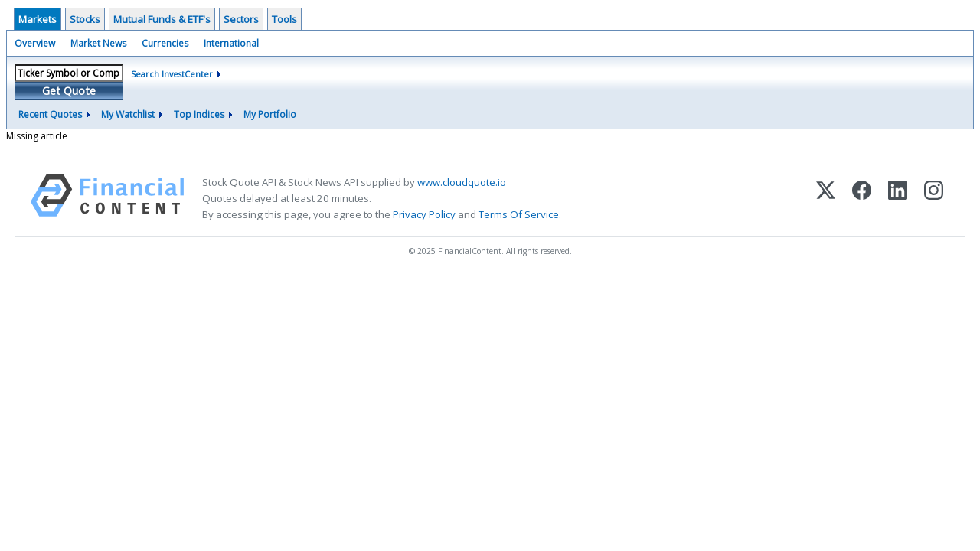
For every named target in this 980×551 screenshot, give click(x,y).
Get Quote (69, 91)
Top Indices (199, 114)
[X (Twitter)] (826, 199)
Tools (284, 19)
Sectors (241, 19)
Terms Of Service (519, 214)
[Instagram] (934, 199)
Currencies (165, 43)
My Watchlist (128, 114)
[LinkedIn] (898, 199)
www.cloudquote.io (462, 182)
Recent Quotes (50, 114)
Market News (98, 43)
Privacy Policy (424, 214)
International (231, 43)
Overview (35, 43)
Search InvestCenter (172, 74)
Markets (38, 19)
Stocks (85, 19)
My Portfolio (270, 114)
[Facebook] (862, 199)
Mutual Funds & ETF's (162, 19)
